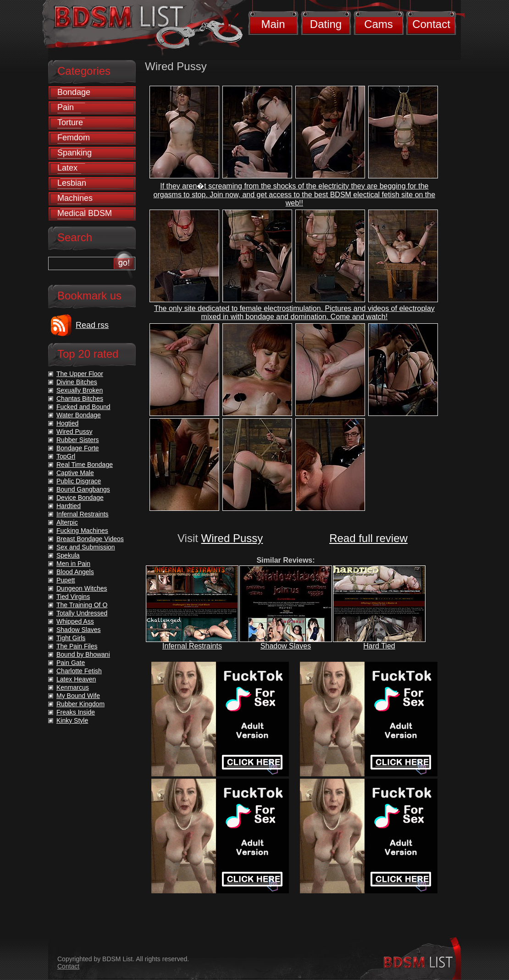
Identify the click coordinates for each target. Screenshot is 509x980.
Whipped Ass (75, 621)
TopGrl (66, 456)
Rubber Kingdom (80, 704)
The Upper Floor (80, 374)
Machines (75, 198)
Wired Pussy (232, 538)
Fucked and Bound (83, 407)
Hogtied (67, 423)
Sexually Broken (80, 390)
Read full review (368, 538)
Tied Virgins (73, 597)
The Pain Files (77, 646)
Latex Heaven (76, 679)
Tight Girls (71, 638)
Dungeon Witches (82, 588)
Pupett (66, 580)
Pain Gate (71, 663)
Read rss (92, 325)
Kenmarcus (73, 687)
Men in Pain (73, 564)
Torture (70, 122)
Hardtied (69, 506)
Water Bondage (79, 415)
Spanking (75, 153)
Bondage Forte (78, 448)
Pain (66, 107)
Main (273, 24)
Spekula (68, 555)
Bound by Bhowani (83, 654)
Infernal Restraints (192, 646)
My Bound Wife (78, 696)
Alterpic (67, 522)
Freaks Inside (76, 712)
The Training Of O (82, 605)
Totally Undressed (82, 613)
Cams (379, 24)
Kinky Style (72, 720)
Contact (431, 24)
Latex (67, 168)
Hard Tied (379, 646)
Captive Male (75, 473)
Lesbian (72, 183)
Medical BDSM (85, 213)
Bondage (74, 92)
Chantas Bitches (80, 399)
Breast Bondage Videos (90, 539)
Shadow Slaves (286, 646)
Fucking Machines (82, 531)
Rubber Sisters (78, 440)
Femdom (74, 138)
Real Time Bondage (85, 465)
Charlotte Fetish (79, 671)
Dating (326, 24)
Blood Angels (75, 572)
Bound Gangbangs (83, 489)
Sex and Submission (86, 547)
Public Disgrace (79, 481)
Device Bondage (80, 498)
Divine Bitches (77, 382)
